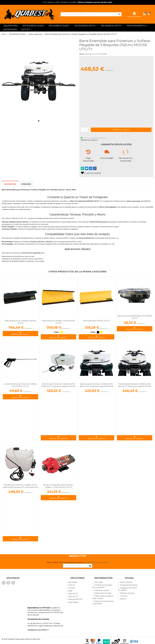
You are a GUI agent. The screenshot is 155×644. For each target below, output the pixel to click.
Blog (69, 591)
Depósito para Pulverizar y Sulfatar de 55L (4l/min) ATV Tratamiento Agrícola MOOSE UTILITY (135, 386)
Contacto (123, 596)
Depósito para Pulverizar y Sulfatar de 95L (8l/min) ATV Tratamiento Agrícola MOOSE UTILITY (97, 386)
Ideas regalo (72, 602)
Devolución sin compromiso (126, 160)
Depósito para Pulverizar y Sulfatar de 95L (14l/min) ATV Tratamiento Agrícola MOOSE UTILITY (58, 386)
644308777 (43, 630)
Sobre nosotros (125, 582)
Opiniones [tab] (26, 184)
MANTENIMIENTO (136, 26)
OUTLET (25, 29)
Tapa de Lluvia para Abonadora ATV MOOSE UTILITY (135, 317)
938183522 (32, 630)
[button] (39, 121)
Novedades (72, 582)
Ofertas (70, 588)
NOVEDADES (10, 29)
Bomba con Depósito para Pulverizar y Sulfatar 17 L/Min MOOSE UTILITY (58, 486)
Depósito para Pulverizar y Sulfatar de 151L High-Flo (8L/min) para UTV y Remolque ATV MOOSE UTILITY (21, 487)
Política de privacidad (102, 593)
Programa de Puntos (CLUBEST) (127, 589)
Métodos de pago (126, 593)
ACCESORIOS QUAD (33, 26)
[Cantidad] (85, 130)
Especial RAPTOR (74, 599)
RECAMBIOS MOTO (111, 26)
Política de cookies (101, 590)
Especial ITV (72, 594)
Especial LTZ (72, 596)
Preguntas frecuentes (128, 585)
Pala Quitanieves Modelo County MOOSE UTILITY (58, 322)
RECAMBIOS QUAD (59, 26)
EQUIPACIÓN (10, 26)
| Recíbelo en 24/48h (60, 2)
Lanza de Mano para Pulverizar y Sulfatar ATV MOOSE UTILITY (21, 385)
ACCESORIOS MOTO (85, 26)
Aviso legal (97, 582)
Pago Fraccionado (88, 160)
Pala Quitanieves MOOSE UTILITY (97, 321)
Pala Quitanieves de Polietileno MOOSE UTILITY (20, 322)
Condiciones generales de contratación (102, 586)
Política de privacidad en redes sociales (103, 597)
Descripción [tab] (10, 184)
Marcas (122, 599)
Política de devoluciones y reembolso (103, 602)
